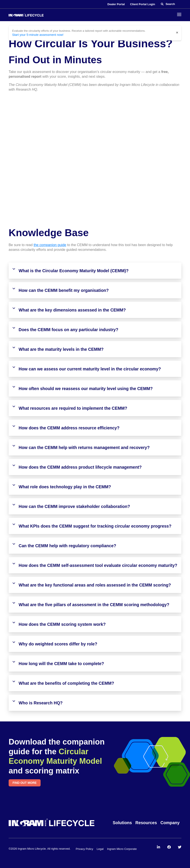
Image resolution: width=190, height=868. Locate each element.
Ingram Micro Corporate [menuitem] (122, 848)
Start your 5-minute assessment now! (35, 35)
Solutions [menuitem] (122, 822)
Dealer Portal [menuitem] (116, 4)
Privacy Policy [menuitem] (85, 848)
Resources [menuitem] (146, 822)
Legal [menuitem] (100, 848)
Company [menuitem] (170, 822)
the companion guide (50, 245)
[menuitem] (158, 847)
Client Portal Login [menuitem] (143, 4)
